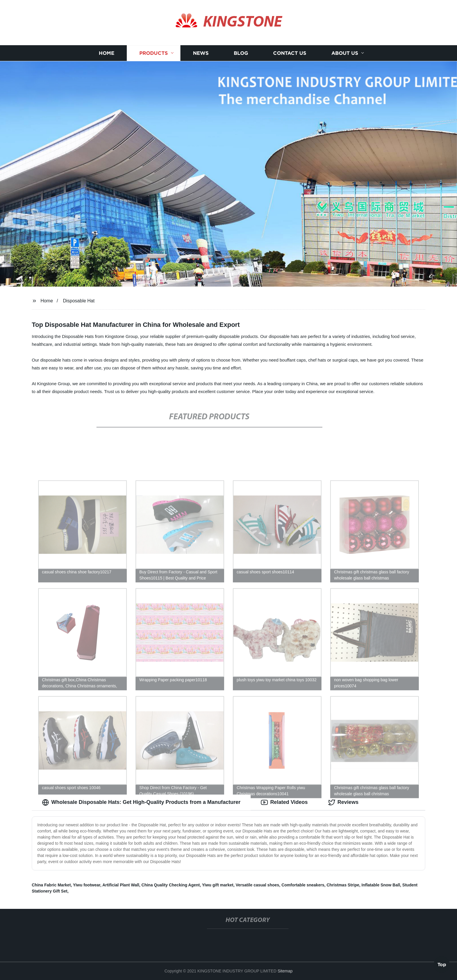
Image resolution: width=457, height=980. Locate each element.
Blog (241, 53)
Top (442, 964)
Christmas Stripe (343, 885)
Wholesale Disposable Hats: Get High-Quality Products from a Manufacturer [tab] (141, 802)
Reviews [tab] (343, 802)
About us (345, 53)
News (201, 53)
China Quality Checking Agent (171, 885)
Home (107, 53)
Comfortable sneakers (303, 885)
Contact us (290, 53)
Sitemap (285, 971)
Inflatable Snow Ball (381, 885)
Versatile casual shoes (257, 885)
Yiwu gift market (218, 885)
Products (154, 53)
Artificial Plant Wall (121, 885)
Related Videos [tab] (284, 802)
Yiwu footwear (87, 885)
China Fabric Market (51, 885)
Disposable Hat (79, 301)
